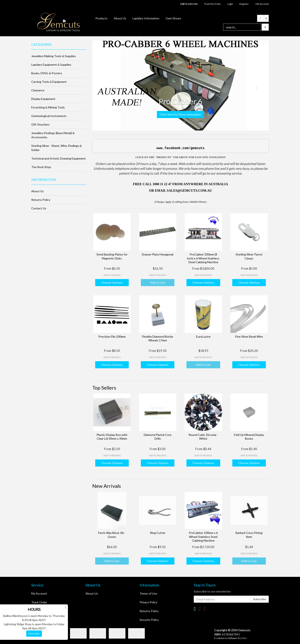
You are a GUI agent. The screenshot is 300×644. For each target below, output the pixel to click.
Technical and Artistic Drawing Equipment (59, 158)
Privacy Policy (148, 602)
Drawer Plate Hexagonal (158, 254)
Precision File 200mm (112, 336)
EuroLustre (203, 336)
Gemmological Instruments (49, 116)
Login (230, 4)
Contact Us (39, 208)
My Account (39, 593)
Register (244, 4)
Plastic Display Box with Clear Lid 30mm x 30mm (112, 437)
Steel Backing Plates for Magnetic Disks (112, 256)
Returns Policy (41, 200)
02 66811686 (189, 4)
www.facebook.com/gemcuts (180, 148)
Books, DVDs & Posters (47, 73)
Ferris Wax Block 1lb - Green (112, 535)
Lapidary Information (146, 18)
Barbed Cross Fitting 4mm (249, 535)
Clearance (38, 90)
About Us (120, 18)
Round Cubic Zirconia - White (203, 437)
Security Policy (149, 620)
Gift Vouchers (40, 124)
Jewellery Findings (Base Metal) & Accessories (53, 135)
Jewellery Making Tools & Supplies (54, 56)
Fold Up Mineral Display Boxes (249, 437)
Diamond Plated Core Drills (158, 437)
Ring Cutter (158, 533)
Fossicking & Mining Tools (48, 107)
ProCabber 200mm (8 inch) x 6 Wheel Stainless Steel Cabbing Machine (203, 258)
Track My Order (212, 4)
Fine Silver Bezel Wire (249, 336)
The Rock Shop (41, 167)
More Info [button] (34, 633)
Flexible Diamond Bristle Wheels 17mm (158, 338)
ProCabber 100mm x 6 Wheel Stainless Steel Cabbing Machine (203, 536)
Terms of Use (148, 593)
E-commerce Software (226, 638)
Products (101, 18)
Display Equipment (43, 99)
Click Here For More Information (180, 114)
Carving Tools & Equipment (49, 82)
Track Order (39, 602)
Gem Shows (173, 18)
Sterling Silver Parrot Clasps (249, 256)
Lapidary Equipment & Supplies (51, 65)
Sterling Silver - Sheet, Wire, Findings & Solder (56, 148)
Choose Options (112, 282)
